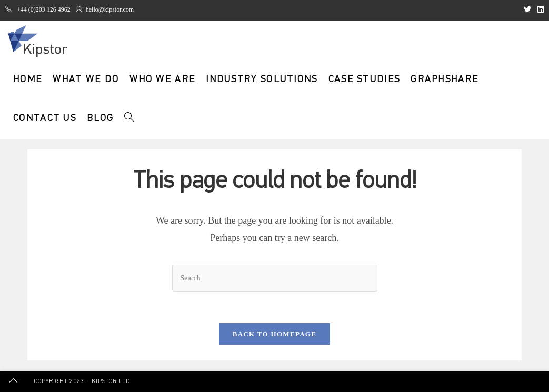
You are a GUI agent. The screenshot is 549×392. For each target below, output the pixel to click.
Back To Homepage (274, 334)
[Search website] (129, 119)
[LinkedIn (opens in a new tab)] (539, 10)
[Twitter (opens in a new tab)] (527, 10)
